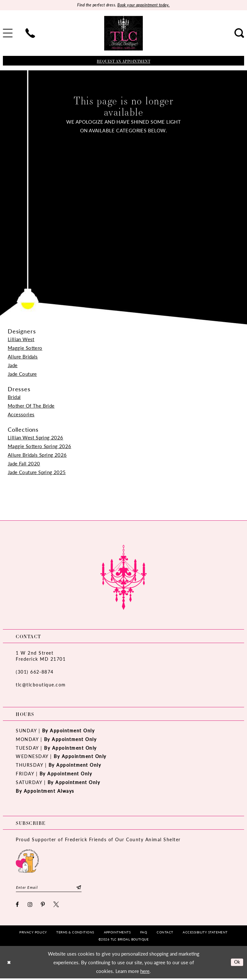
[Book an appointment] (123, 61)
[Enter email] (49, 888)
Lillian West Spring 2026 (36, 438)
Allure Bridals (23, 357)
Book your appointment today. (145, 5)
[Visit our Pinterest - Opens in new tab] (43, 906)
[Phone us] (30, 34)
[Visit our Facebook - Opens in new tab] (18, 906)
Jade (13, 365)
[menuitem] (30, 34)
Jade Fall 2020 (24, 464)
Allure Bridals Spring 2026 (37, 455)
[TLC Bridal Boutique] (123, 34)
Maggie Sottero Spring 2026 (39, 446)
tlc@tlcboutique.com (41, 685)
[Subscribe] (79, 888)
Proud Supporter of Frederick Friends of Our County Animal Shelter (98, 840)
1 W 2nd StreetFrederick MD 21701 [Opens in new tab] (41, 656)
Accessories (21, 415)
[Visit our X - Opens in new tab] (56, 906)
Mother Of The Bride (31, 406)
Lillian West (21, 339)
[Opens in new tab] (27, 861)
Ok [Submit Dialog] (237, 963)
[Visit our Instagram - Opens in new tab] (30, 906)
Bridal (14, 397)
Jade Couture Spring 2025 (37, 472)
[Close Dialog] (9, 964)
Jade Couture (22, 374)
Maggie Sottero (25, 348)
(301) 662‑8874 (35, 672)
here (145, 972)
